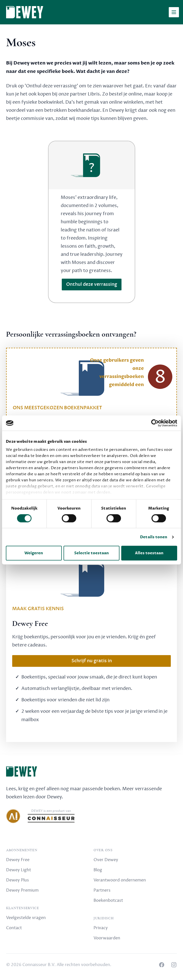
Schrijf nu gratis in (92, 661)
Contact (14, 928)
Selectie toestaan (91, 553)
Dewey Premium (22, 890)
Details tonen (154, 537)
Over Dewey (106, 860)
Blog (98, 870)
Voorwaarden (107, 938)
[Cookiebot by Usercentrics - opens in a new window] (155, 423)
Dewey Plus (18, 880)
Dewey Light (19, 870)
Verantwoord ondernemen (120, 880)
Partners (102, 890)
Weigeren (34, 553)
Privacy (101, 928)
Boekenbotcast (108, 900)
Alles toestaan (149, 553)
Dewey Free (18, 860)
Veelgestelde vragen (26, 918)
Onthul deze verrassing (92, 284)
